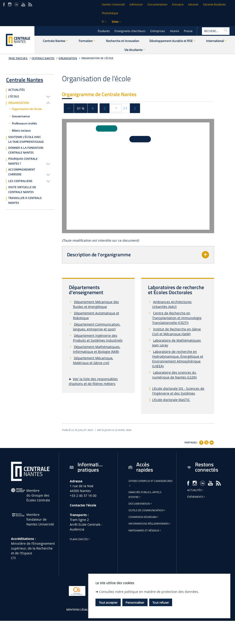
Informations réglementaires (150, 524)
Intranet (193, 4)
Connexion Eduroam (144, 517)
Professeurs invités (24, 124)
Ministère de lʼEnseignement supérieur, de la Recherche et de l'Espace (33, 548)
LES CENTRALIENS (20, 181)
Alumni (175, 31)
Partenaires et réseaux (145, 531)
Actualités (196, 490)
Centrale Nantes (43, 58)
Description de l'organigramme (99, 254)
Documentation (157, 4)
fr (103, 22)
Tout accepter (108, 603)
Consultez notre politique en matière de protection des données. (149, 592)
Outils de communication (147, 510)
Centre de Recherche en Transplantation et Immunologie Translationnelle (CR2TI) (177, 318)
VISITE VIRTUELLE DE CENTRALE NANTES (22, 190)
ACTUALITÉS (17, 90)
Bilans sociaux (21, 131)
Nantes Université (113, 4)
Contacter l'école (83, 505)
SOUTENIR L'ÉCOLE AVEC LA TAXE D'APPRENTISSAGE (26, 140)
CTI (13, 558)
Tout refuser (161, 603)
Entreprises (158, 31)
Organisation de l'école (97, 58)
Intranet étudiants (214, 4)
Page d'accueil (18, 58)
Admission (136, 4)
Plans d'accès (80, 539)
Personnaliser (135, 603)
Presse (188, 31)
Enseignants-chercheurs (130, 31)
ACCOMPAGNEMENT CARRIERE (22, 172)
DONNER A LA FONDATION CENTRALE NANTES (26, 150)
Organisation (68, 58)
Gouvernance (21, 116)
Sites (115, 22)
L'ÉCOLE (14, 97)
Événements (196, 497)
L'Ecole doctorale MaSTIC (171, 400)
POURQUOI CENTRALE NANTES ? (23, 161)
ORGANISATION (19, 103)
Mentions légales (78, 610)
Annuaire (178, 4)
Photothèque (110, 13)
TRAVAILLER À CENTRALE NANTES (25, 200)
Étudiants (104, 31)
